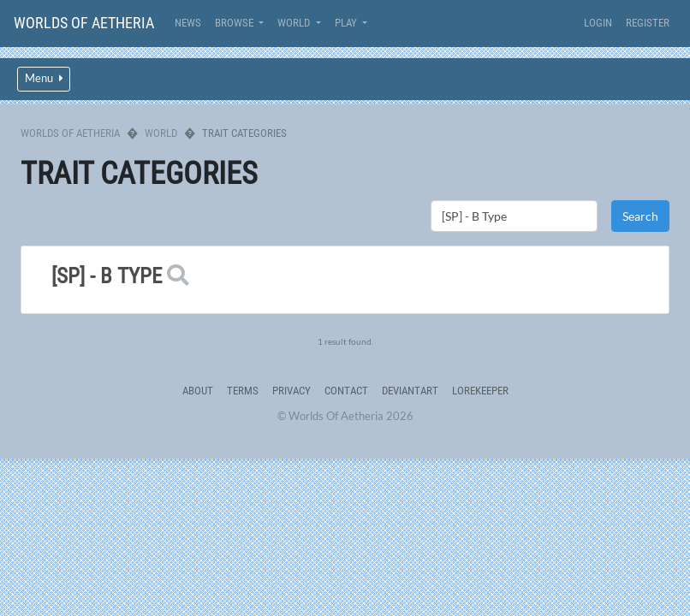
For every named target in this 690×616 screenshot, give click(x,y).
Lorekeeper (480, 391)
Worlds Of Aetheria (84, 23)
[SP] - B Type (107, 276)
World (161, 133)
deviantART (410, 391)
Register (648, 23)
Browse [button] (235, 23)
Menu (44, 78)
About (198, 391)
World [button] (295, 23)
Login (598, 23)
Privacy (291, 391)
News (188, 23)
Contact (346, 391)
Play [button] (347, 23)
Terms (243, 391)
